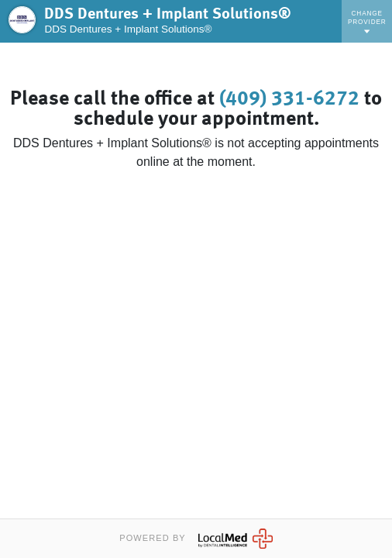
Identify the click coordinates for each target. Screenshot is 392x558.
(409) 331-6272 (289, 99)
